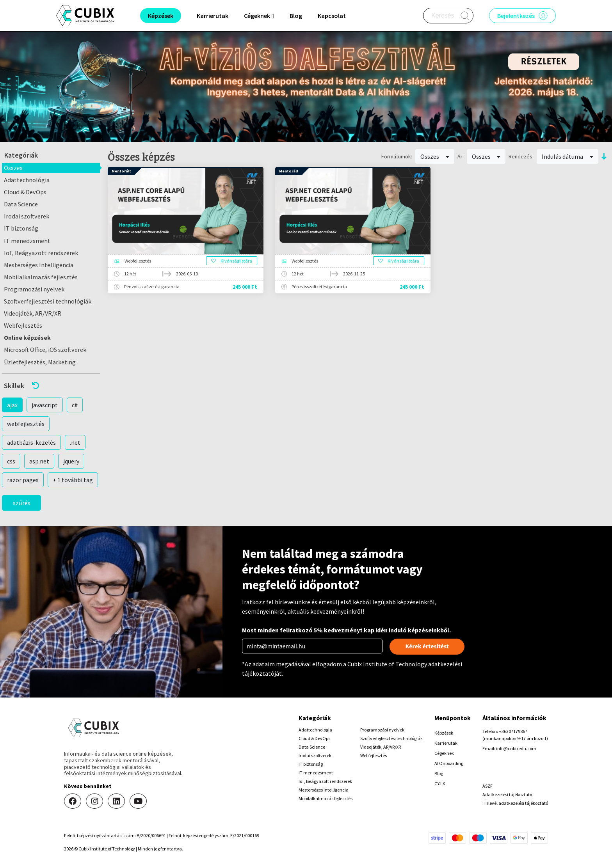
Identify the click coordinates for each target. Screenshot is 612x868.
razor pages (23, 480)
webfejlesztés (26, 424)
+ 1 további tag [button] (73, 480)
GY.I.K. (440, 784)
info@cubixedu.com (516, 748)
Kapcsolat (332, 16)
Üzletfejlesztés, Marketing (40, 362)
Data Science (21, 204)
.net (75, 442)
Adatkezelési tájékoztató (507, 794)
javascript (45, 405)
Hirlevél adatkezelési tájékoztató (515, 803)
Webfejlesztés (23, 325)
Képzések (444, 733)
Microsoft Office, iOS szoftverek (45, 350)
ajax (12, 405)
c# (75, 405)
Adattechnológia (27, 180)
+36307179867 (513, 731)
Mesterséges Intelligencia (39, 265)
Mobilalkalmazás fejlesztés (41, 277)
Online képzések (27, 337)
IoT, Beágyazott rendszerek (41, 253)
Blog (296, 16)
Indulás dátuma (568, 156)
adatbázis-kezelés (31, 442)
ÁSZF (487, 786)
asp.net (39, 461)
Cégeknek (444, 753)
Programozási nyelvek (34, 289)
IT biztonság (21, 228)
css (11, 461)
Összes (13, 168)
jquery (71, 461)
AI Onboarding (449, 763)
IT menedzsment (27, 241)
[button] (51, 386)
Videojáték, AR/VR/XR (33, 313)
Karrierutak (213, 16)
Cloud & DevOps (25, 192)
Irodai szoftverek (27, 216)
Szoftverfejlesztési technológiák (48, 301)
